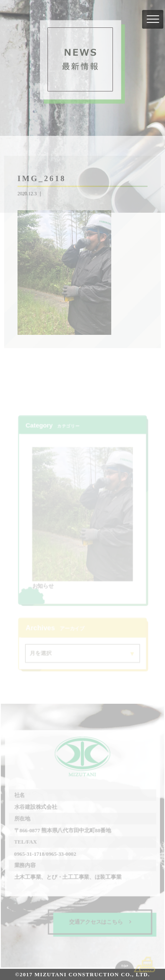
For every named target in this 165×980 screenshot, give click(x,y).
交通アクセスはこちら (100, 921)
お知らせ (43, 585)
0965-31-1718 (30, 853)
